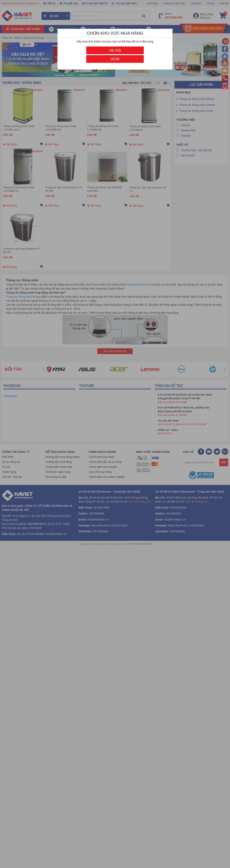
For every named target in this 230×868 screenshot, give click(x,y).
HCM (115, 59)
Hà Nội (115, 50)
